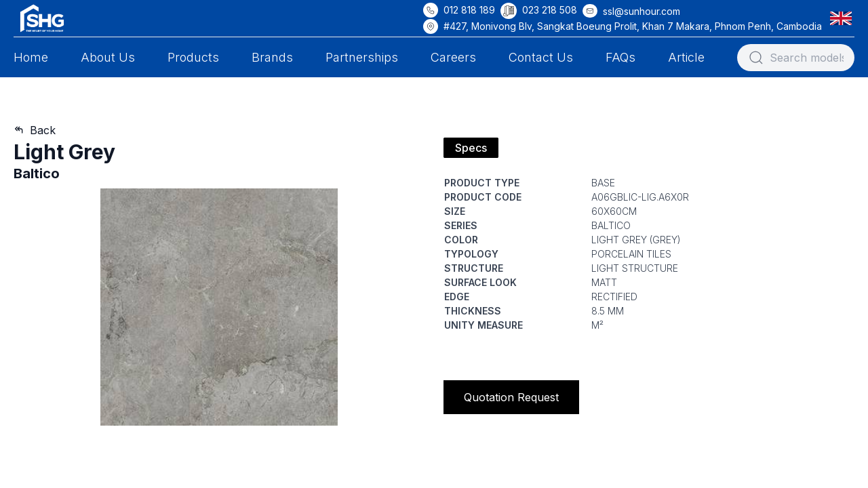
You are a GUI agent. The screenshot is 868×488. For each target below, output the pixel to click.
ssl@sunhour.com (642, 11)
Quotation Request (511, 397)
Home (31, 57)
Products (193, 57)
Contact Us (541, 57)
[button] (844, 18)
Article (686, 57)
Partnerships (362, 57)
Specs (471, 148)
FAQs (620, 57)
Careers (453, 57)
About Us (108, 57)
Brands (272, 57)
